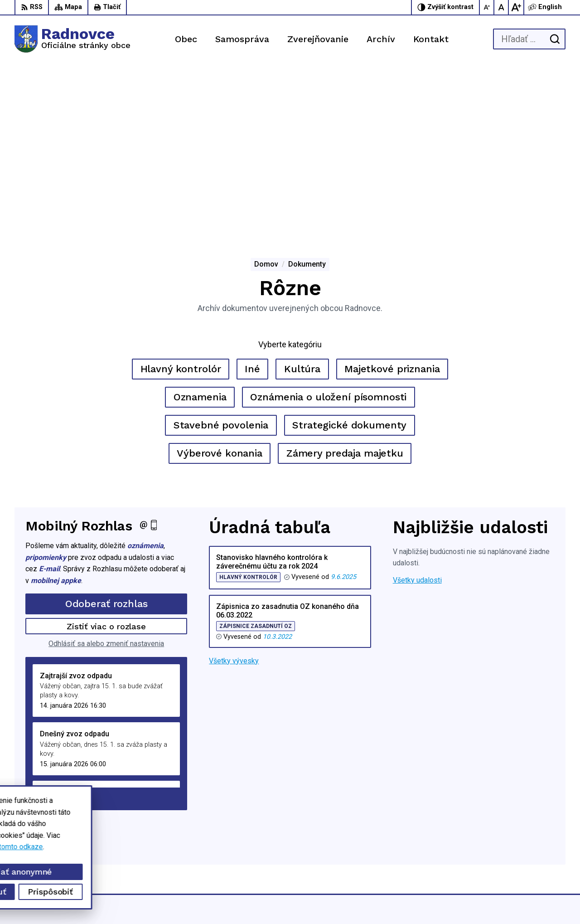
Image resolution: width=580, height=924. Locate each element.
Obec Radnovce (425, 900)
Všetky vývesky (234, 488)
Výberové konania (220, 280)
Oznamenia (200, 224)
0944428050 (499, 849)
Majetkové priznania (392, 196)
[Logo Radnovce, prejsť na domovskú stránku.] (72, 39)
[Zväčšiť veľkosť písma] (516, 7)
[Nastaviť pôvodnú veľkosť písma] (502, 7)
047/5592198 (500, 838)
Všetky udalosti (417, 407)
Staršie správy (55, 624)
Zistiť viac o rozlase (106, 453)
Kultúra (302, 196)
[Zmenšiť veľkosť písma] (487, 7)
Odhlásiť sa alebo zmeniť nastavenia (106, 471)
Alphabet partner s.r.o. (306, 900)
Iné (252, 196)
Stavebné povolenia (221, 252)
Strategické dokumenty (349, 252)
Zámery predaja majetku (345, 280)
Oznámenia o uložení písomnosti (328, 224)
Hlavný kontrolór (181, 196)
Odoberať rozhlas (106, 431)
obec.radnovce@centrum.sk (522, 858)
